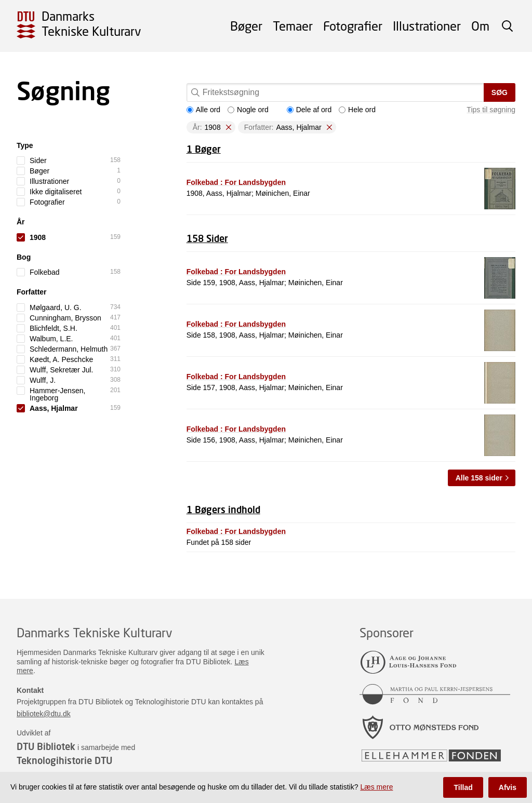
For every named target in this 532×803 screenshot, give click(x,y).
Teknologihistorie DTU (64, 760)
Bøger (246, 26)
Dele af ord (309, 110)
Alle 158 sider (479, 478)
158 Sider (207, 238)
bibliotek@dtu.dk (44, 714)
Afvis (508, 787)
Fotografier (353, 26)
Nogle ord (248, 110)
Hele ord (357, 110)
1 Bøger (204, 149)
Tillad (463, 787)
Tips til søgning (491, 110)
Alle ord (203, 110)
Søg (500, 92)
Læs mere (376, 787)
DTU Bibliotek (46, 746)
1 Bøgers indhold (223, 510)
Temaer (293, 26)
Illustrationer (427, 26)
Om (480, 26)
